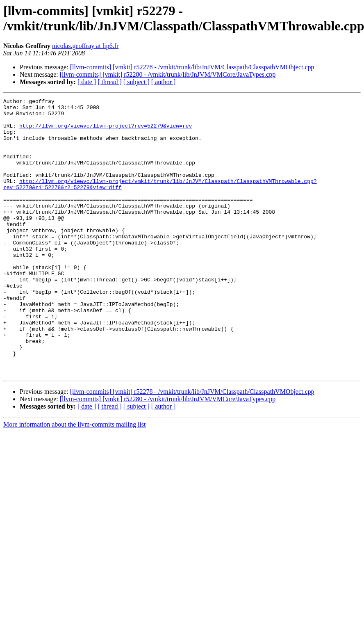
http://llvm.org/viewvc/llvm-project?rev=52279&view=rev (106, 132)
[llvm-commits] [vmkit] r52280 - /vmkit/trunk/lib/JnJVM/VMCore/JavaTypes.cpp (168, 74)
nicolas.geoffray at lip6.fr (85, 46)
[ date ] (87, 82)
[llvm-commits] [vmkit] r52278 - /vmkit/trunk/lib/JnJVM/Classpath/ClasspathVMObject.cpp (192, 67)
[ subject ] (136, 82)
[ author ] (164, 82)
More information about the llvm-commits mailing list (75, 480)
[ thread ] (110, 82)
